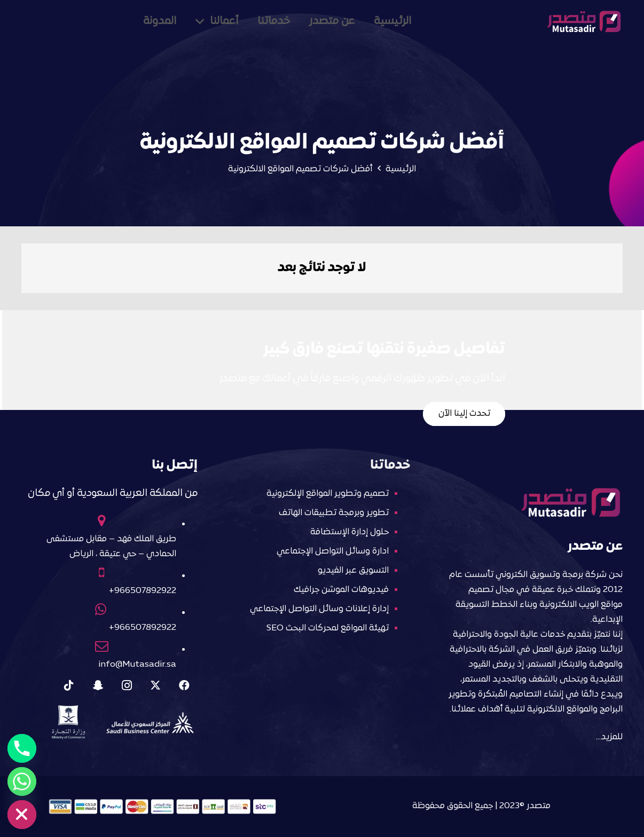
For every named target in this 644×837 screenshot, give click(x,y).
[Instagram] (127, 685)
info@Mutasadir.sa (137, 665)
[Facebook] (184, 685)
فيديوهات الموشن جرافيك (341, 590)
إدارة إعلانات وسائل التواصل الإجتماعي (319, 609)
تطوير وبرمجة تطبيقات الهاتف (334, 513)
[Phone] (22, 748)
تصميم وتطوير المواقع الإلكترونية (328, 494)
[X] (155, 685)
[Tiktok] (69, 685)
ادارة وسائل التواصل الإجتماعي (333, 551)
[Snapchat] (98, 685)
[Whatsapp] (22, 781)
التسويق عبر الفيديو (353, 571)
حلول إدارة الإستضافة (350, 532)
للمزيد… (609, 737)
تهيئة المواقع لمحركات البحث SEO (328, 628)
